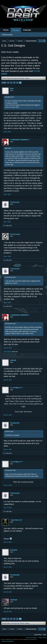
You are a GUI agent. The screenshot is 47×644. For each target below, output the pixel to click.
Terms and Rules (31, 638)
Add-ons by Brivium (8, 641)
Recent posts (7, 35)
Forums (16, 30)
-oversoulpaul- (8, 352)
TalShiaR (14, 600)
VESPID (13, 360)
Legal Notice (38, 635)
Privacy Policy (42, 638)
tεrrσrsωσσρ (15, 234)
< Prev (4, 83)
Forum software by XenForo (10, 639)
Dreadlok (14, 550)
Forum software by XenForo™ (28, 639)
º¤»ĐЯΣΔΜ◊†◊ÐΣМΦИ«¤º (20, 140)
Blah (12, 88)
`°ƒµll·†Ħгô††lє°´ (16, 520)
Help (44, 635)
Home (6, 30)
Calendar (27, 30)
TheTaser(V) (15, 202)
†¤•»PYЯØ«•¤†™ (17, 388)
